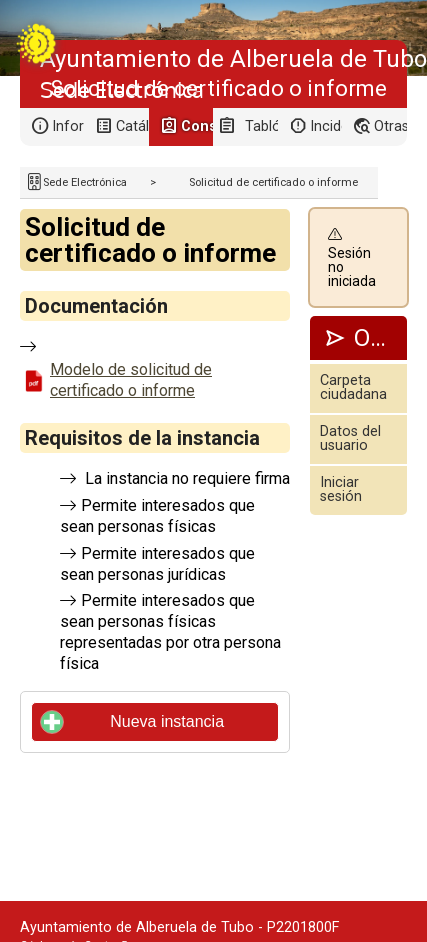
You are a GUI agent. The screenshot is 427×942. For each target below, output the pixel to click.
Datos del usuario (350, 438)
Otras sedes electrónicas (390, 126)
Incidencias (326, 126)
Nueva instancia (132, 722)
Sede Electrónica (85, 182)
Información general (68, 126)
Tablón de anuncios (261, 126)
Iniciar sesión (341, 489)
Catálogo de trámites (132, 126)
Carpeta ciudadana (353, 387)
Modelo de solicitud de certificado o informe (131, 380)
